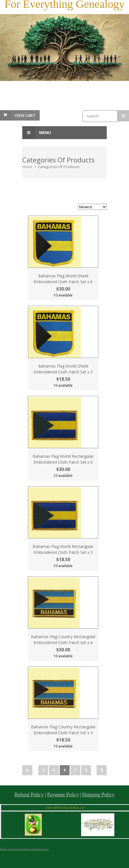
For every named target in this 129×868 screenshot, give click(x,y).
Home (27, 167)
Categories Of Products (59, 167)
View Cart (25, 115)
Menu (37, 133)
